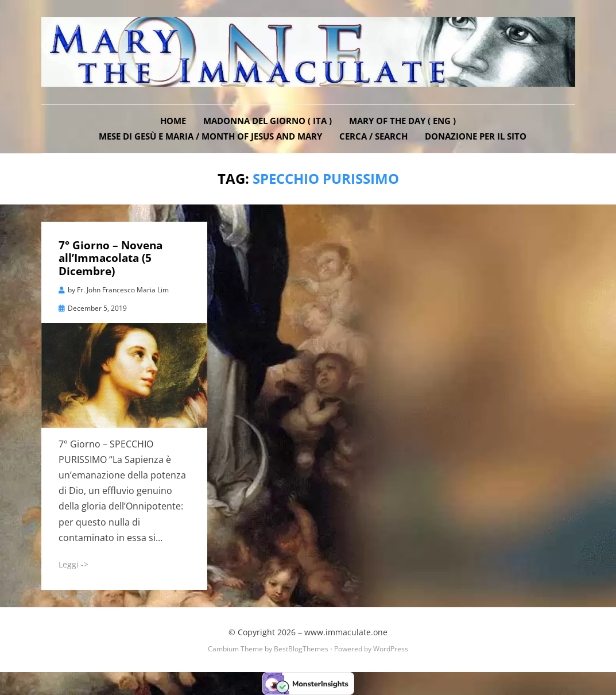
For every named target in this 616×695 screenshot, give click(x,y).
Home (173, 121)
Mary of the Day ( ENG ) (402, 121)
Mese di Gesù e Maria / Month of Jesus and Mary (210, 136)
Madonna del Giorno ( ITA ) (268, 121)
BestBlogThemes (301, 649)
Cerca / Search (373, 136)
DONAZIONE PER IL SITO (476, 136)
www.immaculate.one (346, 632)
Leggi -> (73, 564)
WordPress (391, 649)
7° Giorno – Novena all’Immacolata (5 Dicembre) (111, 258)
